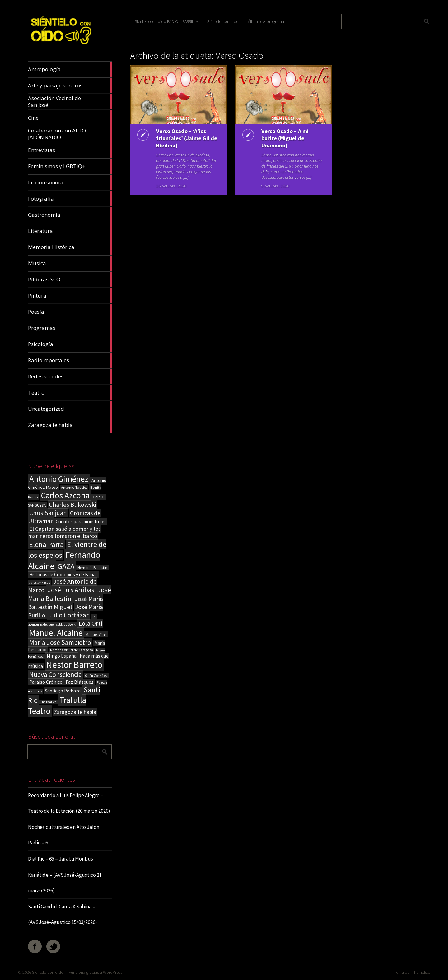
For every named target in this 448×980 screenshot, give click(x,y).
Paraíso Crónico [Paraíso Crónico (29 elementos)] (46, 682)
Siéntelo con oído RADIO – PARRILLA (166, 21)
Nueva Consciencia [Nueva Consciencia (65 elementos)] (56, 675)
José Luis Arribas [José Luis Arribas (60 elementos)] (71, 590)
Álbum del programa (266, 21)
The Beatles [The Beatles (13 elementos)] (48, 702)
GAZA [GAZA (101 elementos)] (66, 566)
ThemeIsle (421, 972)
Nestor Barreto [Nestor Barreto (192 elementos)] (74, 665)
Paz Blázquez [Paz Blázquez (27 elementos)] (80, 682)
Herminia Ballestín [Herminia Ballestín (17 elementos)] (92, 568)
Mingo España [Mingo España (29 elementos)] (62, 656)
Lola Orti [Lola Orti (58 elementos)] (90, 623)
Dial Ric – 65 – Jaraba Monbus (61, 859)
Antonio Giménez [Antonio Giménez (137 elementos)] (59, 479)
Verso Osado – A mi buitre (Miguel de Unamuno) (283, 138)
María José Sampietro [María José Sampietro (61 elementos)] (60, 643)
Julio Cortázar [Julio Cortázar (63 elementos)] (69, 615)
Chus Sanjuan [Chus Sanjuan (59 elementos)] (48, 513)
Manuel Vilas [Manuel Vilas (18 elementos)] (96, 634)
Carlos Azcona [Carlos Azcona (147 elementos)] (65, 495)
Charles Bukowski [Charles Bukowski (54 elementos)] (72, 505)
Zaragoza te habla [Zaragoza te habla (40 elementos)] (75, 712)
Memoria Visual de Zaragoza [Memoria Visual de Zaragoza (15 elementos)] (72, 650)
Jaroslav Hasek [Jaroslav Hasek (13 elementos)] (40, 582)
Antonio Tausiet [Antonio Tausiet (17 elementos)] (74, 487)
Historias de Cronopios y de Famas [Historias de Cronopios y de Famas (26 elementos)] (63, 574)
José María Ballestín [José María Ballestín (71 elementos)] (70, 594)
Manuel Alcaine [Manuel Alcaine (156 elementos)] (56, 633)
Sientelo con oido (48, 972)
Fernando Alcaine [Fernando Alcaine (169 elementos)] (64, 560)
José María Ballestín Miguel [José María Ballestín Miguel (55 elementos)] (65, 603)
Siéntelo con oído (223, 21)
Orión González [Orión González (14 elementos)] (96, 676)
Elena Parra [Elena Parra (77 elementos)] (47, 544)
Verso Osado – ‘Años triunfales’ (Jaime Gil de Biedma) (182, 138)
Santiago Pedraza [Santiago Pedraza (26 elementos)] (63, 691)
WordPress (113, 972)
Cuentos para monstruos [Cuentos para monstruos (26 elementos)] (81, 522)
